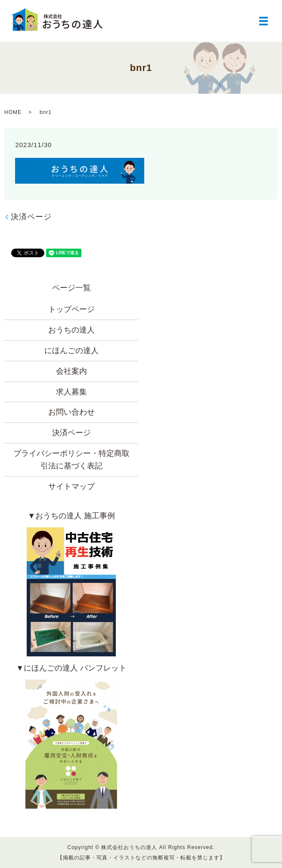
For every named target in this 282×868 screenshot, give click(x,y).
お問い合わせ (71, 412)
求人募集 (71, 392)
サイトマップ (71, 486)
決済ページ (31, 217)
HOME (13, 112)
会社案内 (71, 371)
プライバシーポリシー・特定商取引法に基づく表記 (71, 460)
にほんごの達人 (71, 351)
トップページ (71, 309)
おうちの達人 (71, 330)
